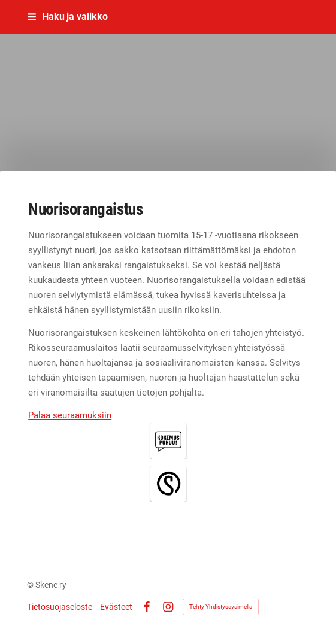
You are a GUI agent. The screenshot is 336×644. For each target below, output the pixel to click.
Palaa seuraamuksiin (70, 415)
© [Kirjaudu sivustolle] (31, 585)
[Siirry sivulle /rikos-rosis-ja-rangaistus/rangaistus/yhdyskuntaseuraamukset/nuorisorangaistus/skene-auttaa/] (168, 484)
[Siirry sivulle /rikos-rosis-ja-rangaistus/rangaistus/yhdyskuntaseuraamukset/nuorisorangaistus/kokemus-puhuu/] (168, 441)
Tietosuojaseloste (60, 607)
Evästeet (116, 607)
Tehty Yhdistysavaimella (221, 607)
